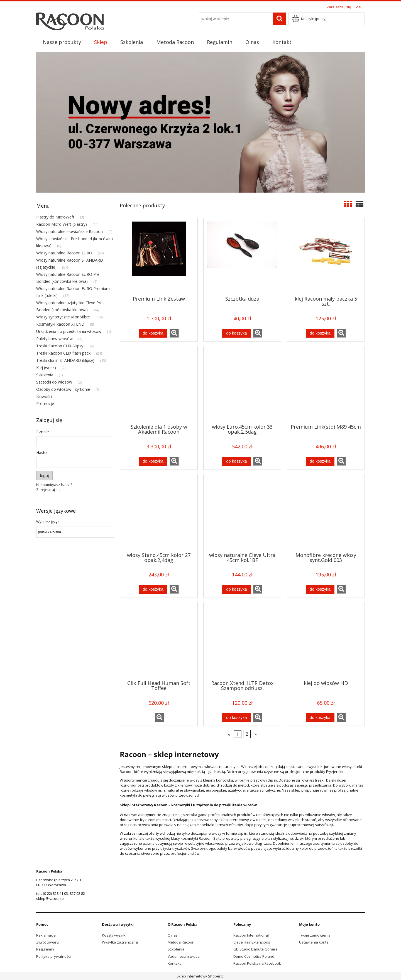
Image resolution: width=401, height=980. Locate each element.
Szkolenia (176, 949)
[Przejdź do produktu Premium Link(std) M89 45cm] (326, 384)
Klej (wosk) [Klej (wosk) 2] (46, 368)
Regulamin (45, 949)
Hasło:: (42, 452)
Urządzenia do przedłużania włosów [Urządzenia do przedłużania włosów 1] (69, 331)
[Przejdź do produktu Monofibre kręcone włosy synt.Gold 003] (326, 513)
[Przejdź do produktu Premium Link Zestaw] (159, 256)
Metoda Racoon (181, 942)
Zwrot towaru (47, 942)
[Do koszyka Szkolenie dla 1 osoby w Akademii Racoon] (153, 461)
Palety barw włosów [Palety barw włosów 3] (54, 339)
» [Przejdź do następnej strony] (256, 734)
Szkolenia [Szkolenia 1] (45, 375)
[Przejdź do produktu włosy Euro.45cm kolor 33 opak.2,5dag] (242, 384)
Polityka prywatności (53, 956)
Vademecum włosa (184, 956)
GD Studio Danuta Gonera (255, 949)
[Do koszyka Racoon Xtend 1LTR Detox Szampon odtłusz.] (236, 718)
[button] (174, 333)
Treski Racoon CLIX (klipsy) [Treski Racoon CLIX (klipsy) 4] (60, 346)
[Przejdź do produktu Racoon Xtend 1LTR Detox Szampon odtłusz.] (242, 641)
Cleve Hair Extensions (252, 942)
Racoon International (251, 935)
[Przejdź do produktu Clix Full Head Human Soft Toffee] (159, 641)
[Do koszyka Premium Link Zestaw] (153, 333)
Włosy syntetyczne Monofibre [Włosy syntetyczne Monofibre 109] (63, 317)
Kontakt (174, 963)
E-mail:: (43, 432)
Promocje (45, 403)
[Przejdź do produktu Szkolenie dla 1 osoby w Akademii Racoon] (159, 384)
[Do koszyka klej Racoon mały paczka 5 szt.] (320, 333)
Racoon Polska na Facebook (257, 963)
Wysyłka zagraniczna (120, 942)
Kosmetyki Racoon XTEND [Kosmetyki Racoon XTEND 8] (60, 324)
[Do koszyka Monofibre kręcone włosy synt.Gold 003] (320, 589)
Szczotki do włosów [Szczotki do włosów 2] (54, 382)
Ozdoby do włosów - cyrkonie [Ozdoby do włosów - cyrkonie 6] (63, 389)
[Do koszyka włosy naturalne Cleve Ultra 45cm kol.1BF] (236, 589)
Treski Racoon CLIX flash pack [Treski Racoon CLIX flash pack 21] (63, 353)
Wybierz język (48, 522)
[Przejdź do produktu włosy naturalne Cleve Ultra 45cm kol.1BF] (242, 513)
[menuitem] (62, 42)
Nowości (44, 396)
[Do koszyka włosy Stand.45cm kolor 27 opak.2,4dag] (153, 589)
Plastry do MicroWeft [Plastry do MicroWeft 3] (55, 217)
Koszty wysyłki (114, 935)
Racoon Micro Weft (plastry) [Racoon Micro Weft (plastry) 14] (62, 224)
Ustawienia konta (314, 942)
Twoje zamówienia (315, 935)
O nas (173, 935)
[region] (200, 122)
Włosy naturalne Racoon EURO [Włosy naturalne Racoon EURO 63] (64, 253)
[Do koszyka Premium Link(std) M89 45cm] (320, 461)
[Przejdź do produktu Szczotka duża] (242, 256)
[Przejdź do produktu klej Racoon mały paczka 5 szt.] (326, 256)
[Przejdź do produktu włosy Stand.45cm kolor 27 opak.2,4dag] (159, 513)
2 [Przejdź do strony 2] (247, 734)
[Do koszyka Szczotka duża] (236, 333)
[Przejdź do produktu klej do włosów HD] (326, 641)
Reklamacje (46, 935)
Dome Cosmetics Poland (254, 956)
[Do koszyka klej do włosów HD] (320, 718)
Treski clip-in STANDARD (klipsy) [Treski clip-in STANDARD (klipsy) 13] (65, 360)
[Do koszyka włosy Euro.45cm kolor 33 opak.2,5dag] (236, 461)
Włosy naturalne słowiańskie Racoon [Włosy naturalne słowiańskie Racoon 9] (69, 231)
